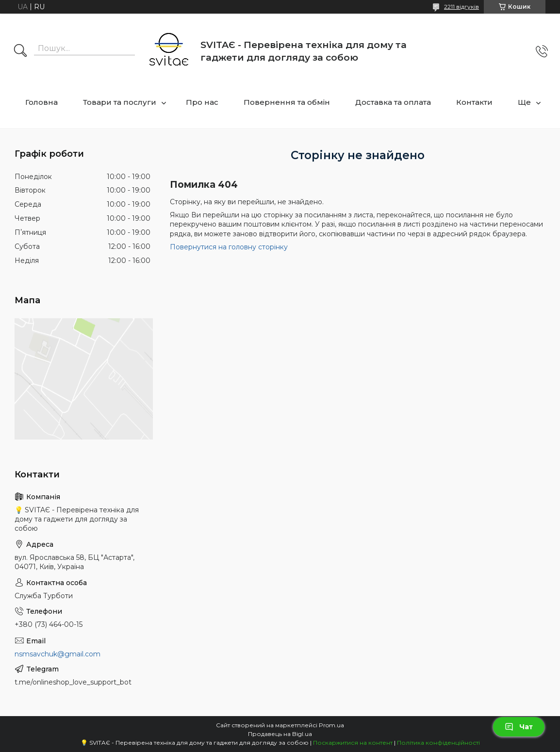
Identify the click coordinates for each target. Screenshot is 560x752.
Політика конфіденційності (438, 743)
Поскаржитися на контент (353, 743)
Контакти (474, 102)
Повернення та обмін (287, 102)
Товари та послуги (120, 102)
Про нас (202, 102)
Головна (41, 102)
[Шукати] (20, 51)
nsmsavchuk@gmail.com (58, 654)
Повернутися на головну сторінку (229, 247)
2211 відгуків (461, 7)
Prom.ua (331, 725)
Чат (519, 727)
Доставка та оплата (393, 102)
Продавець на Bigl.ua (280, 734)
